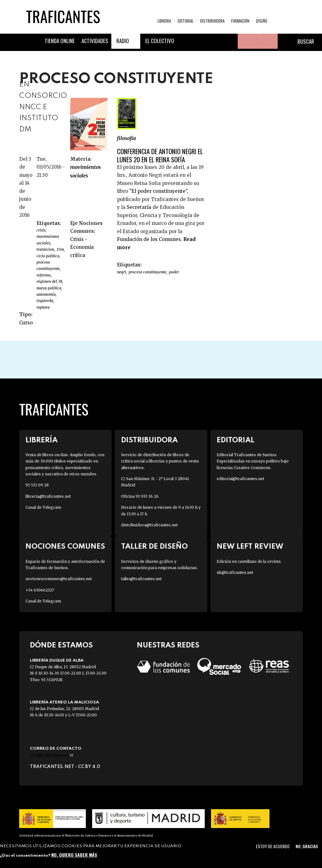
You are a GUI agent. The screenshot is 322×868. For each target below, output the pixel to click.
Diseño (262, 21)
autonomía (46, 294)
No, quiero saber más (74, 855)
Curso (26, 323)
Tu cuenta (245, 41)
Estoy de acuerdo (273, 846)
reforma (44, 275)
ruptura (43, 307)
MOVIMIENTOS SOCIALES (86, 171)
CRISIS (41, 230)
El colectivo (160, 41)
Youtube (230, 41)
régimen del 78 (49, 281)
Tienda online (60, 41)
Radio (123, 41)
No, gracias (307, 846)
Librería (42, 440)
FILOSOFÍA (126, 138)
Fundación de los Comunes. (150, 239)
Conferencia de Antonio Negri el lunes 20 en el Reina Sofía (160, 155)
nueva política (49, 288)
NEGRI (122, 272)
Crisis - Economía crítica (82, 247)
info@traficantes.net (51, 755)
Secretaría (139, 207)
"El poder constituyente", (158, 191)
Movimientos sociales (48, 240)
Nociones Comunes (65, 547)
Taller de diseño (154, 547)
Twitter (200, 41)
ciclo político (48, 256)
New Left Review (250, 547)
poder (174, 272)
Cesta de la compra (267, 41)
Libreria (164, 21)
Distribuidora (212, 21)
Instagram (215, 41)
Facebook (185, 41)
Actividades (95, 41)
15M (60, 249)
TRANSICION (45, 249)
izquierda (45, 301)
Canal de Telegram (43, 507)
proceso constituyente (48, 265)
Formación (240, 21)
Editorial (186, 21)
